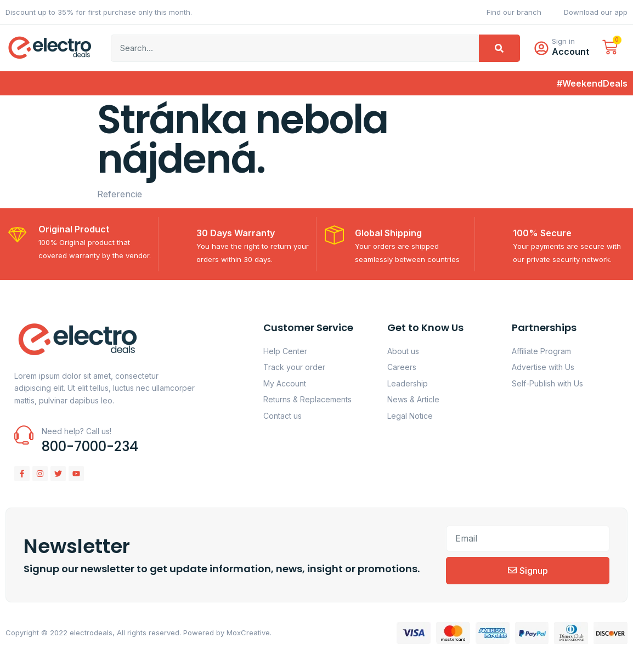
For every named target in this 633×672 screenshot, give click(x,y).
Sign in (566, 43)
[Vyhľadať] (499, 50)
